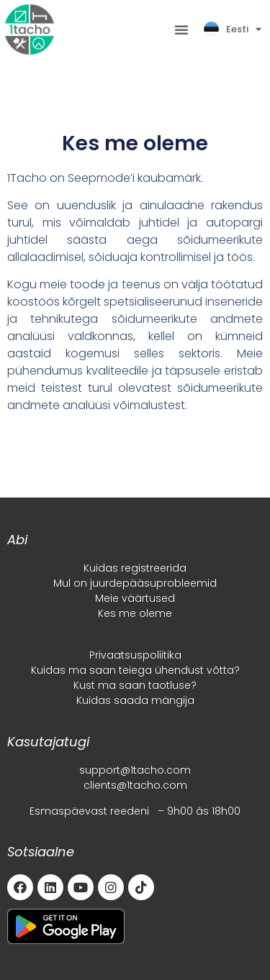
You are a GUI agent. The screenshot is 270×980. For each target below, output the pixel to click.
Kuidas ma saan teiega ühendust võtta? (135, 670)
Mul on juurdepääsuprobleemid (135, 583)
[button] (181, 29)
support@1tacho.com (135, 770)
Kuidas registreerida (135, 568)
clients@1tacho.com (135, 785)
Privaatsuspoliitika (135, 655)
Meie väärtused (135, 598)
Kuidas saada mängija (135, 700)
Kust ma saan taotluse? (135, 685)
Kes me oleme (135, 613)
